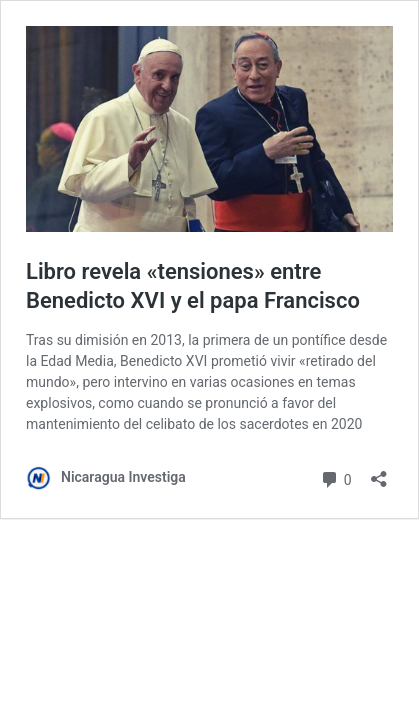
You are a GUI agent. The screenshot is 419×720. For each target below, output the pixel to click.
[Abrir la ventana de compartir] (379, 472)
